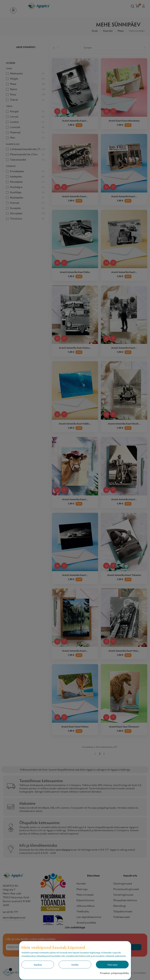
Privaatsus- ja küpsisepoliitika (114, 973)
